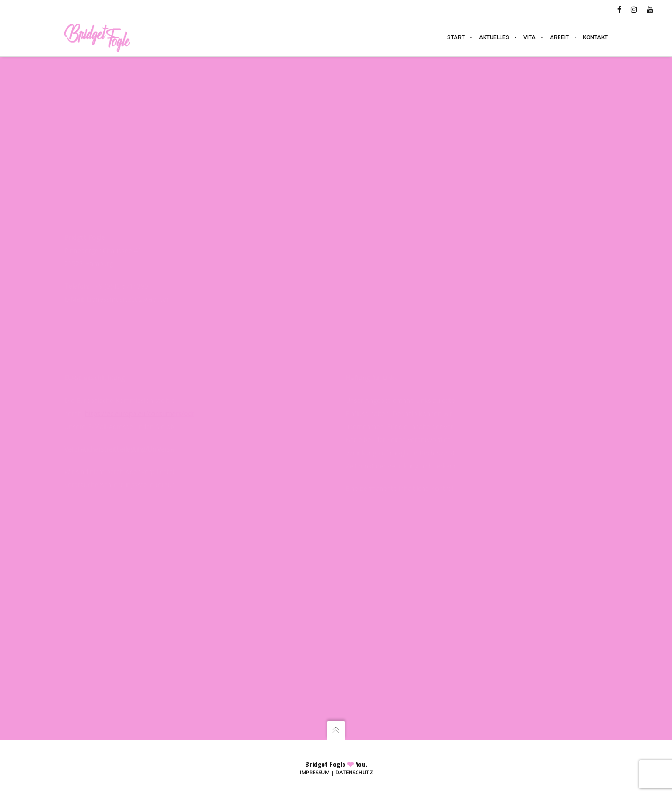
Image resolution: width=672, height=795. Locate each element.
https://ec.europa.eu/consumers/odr (139, 413)
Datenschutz (354, 772)
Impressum (315, 772)
